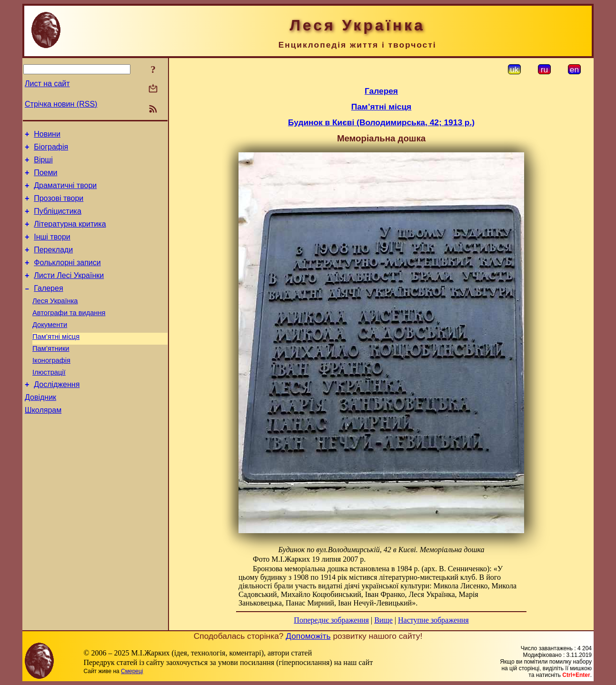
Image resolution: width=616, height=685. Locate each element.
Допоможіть (308, 636)
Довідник (40, 429)
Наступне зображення (433, 620)
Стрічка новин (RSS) (61, 104)
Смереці (132, 671)
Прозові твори (59, 207)
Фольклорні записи (67, 278)
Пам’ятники (51, 374)
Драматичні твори (65, 193)
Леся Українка (55, 321)
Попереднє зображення (331, 620)
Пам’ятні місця (56, 361)
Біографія (51, 150)
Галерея (48, 307)
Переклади (53, 264)
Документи (50, 347)
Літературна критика (70, 235)
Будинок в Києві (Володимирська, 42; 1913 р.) (381, 122)
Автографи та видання (69, 334)
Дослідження (57, 414)
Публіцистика (58, 221)
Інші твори (52, 250)
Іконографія (51, 387)
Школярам (43, 443)
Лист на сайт (47, 84)
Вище (383, 620)
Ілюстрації (49, 401)
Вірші (43, 164)
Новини (47, 135)
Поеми (45, 178)
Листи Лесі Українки (69, 293)
